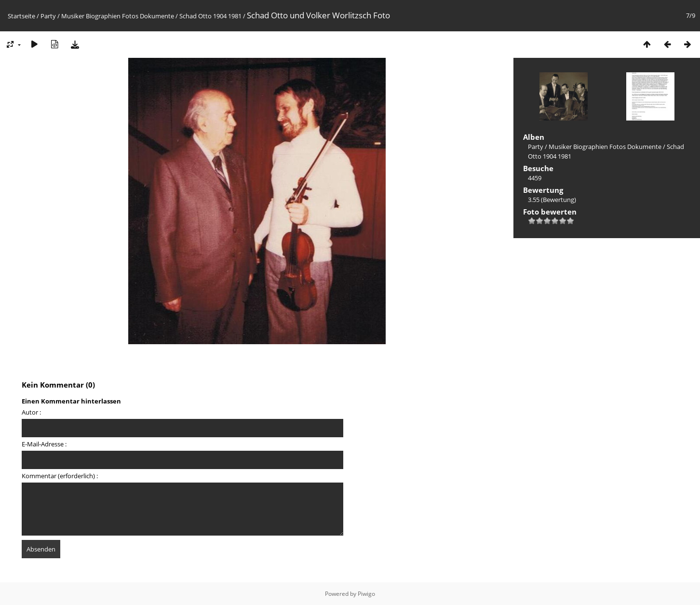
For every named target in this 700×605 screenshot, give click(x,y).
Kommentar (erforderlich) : (60, 476)
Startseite (21, 16)
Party (48, 16)
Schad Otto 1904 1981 (210, 16)
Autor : (31, 412)
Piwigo (366, 594)
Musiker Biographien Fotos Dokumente (118, 16)
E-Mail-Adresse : (44, 444)
